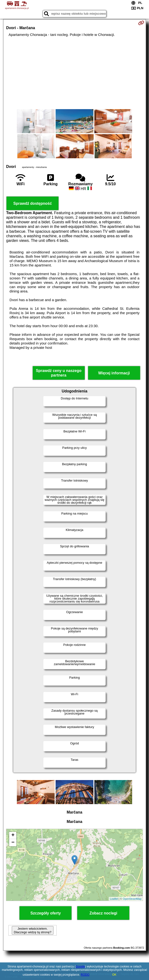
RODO (85, 975)
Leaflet (114, 899)
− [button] (13, 843)
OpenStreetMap (132, 899)
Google (80, 967)
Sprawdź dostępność (32, 203)
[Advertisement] (74, 73)
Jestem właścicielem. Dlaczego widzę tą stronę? (32, 930)
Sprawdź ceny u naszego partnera (59, 373)
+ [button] (13, 835)
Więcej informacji (114, 373)
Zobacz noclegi (104, 913)
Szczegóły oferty (45, 913)
